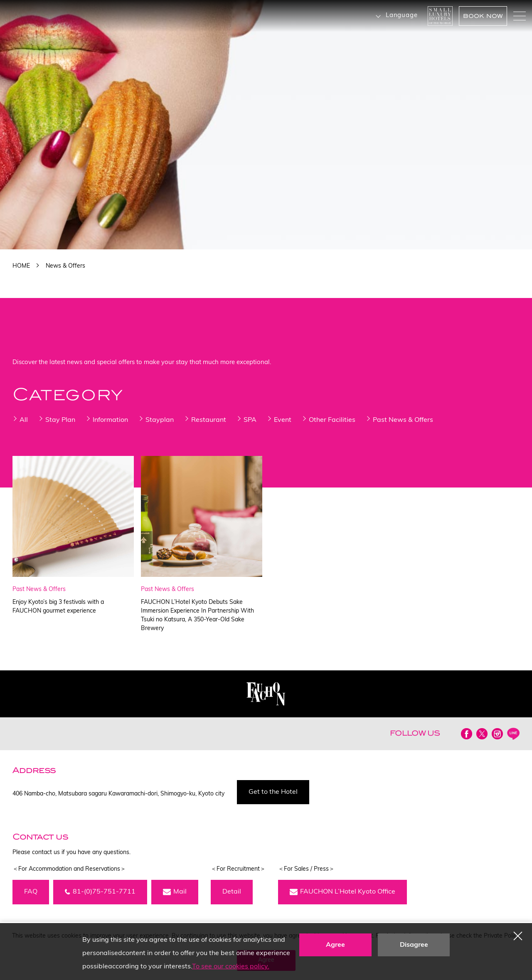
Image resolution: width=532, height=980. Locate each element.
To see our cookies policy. (231, 967)
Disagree (414, 945)
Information (110, 420)
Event (283, 420)
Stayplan (160, 420)
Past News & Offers (403, 420)
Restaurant (209, 420)
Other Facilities (332, 420)
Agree (335, 945)
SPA (250, 420)
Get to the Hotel (273, 792)
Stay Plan (60, 420)
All (24, 420)
